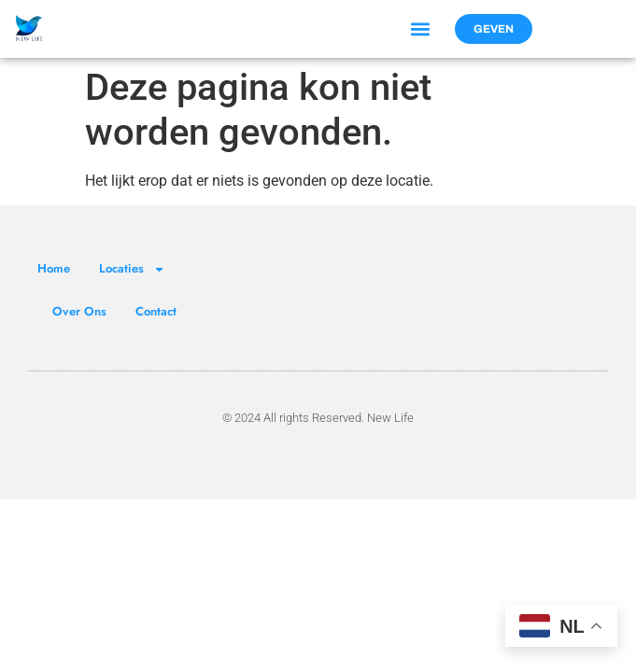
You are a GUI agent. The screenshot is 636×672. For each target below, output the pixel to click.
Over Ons (79, 311)
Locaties (132, 269)
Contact (156, 311)
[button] (421, 29)
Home (54, 268)
